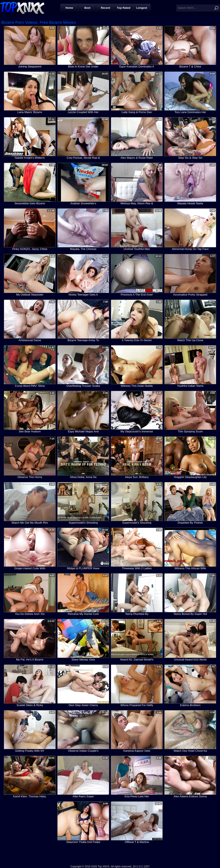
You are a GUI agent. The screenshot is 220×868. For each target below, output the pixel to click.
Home (69, 8)
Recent (105, 8)
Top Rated (124, 8)
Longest (142, 8)
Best (87, 8)
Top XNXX (22, 7)
